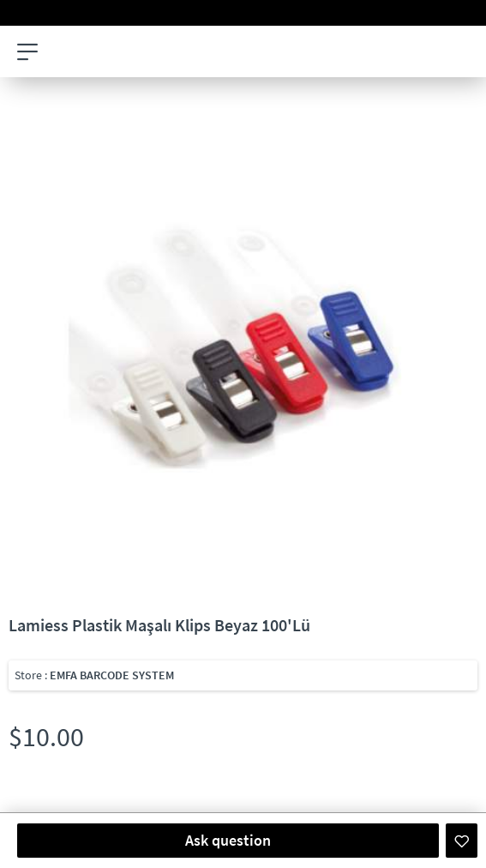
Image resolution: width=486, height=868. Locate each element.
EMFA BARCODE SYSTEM (112, 675)
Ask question (228, 840)
